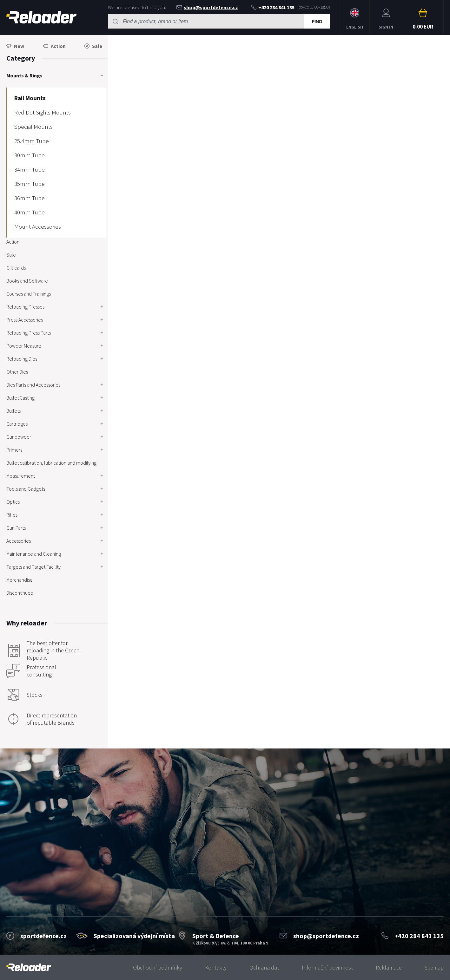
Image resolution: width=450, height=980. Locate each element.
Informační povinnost (327, 967)
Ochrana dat (264, 967)
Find (317, 22)
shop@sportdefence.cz (207, 7)
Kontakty (216, 967)
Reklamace (389, 967)
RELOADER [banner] (41, 17)
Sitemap (434, 967)
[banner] (29, 967)
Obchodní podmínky (158, 967)
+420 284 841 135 (273, 7)
